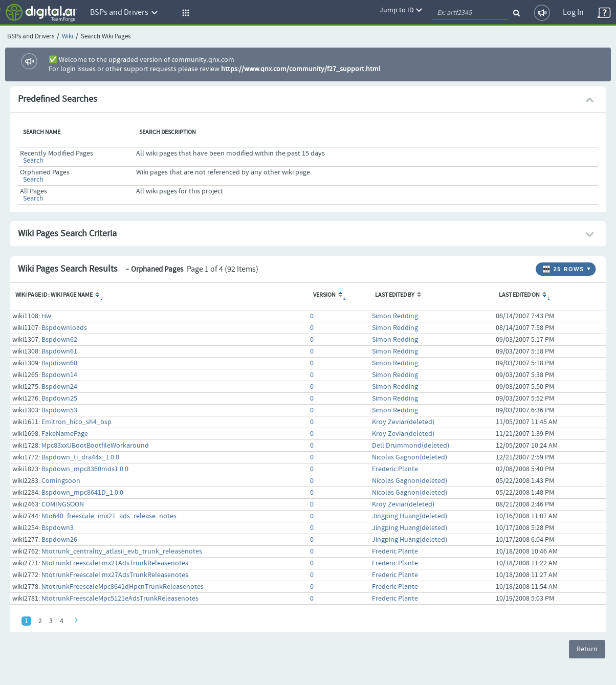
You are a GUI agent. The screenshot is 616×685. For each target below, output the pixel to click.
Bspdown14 (59, 375)
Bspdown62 (59, 340)
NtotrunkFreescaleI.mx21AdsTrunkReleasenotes (115, 563)
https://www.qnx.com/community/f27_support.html (301, 69)
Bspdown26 (59, 540)
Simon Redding (395, 316)
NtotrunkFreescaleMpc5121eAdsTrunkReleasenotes (120, 599)
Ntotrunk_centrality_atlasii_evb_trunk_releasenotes (122, 551)
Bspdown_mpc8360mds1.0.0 (85, 469)
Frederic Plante (395, 469)
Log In (573, 13)
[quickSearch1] (470, 13)
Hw (46, 316)
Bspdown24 (59, 387)
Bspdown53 (59, 410)
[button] (184, 13)
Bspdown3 (58, 528)
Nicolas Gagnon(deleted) (410, 457)
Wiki (68, 37)
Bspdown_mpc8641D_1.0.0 (82, 493)
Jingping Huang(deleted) (410, 516)
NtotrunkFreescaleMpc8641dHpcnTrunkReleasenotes (123, 587)
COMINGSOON (63, 504)
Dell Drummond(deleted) (411, 446)
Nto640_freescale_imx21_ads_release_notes (109, 516)
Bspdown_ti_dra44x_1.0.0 (80, 457)
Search (33, 161)
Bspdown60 (59, 363)
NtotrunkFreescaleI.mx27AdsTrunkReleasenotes (115, 575)
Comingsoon (61, 481)
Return (587, 649)
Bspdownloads (64, 328)
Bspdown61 (59, 351)
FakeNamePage (65, 434)
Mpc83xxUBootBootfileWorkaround (95, 446)
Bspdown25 (59, 399)
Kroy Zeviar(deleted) (403, 422)
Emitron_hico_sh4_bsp (76, 422)
